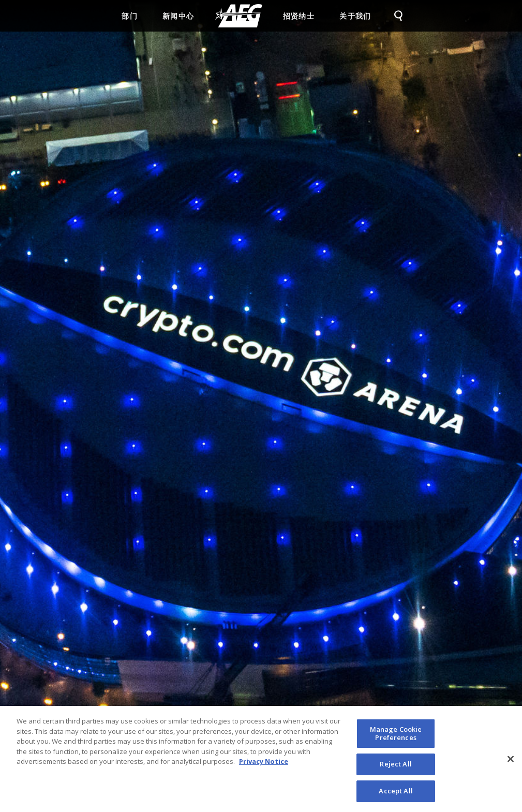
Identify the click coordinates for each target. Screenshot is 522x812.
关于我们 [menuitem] (355, 16)
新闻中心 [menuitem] (178, 16)
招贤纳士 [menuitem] (299, 16)
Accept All (396, 795)
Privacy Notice (264, 765)
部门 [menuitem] (130, 16)
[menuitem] (239, 16)
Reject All (396, 768)
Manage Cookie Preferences (396, 737)
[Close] (511, 763)
